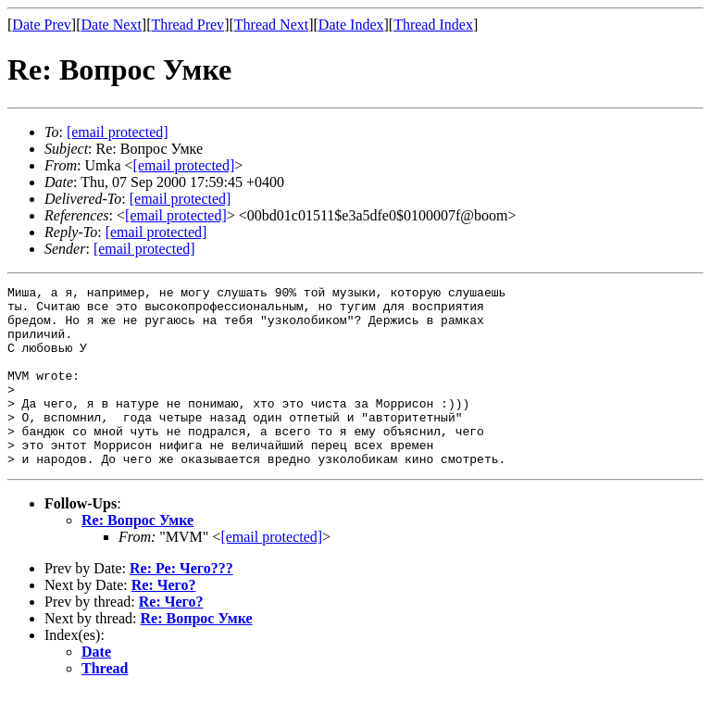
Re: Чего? (164, 621)
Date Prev (42, 25)
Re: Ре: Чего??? (181, 604)
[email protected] (181, 199)
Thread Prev (187, 25)
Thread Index (433, 25)
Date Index (351, 25)
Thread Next (271, 25)
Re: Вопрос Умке (137, 556)
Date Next (112, 25)
